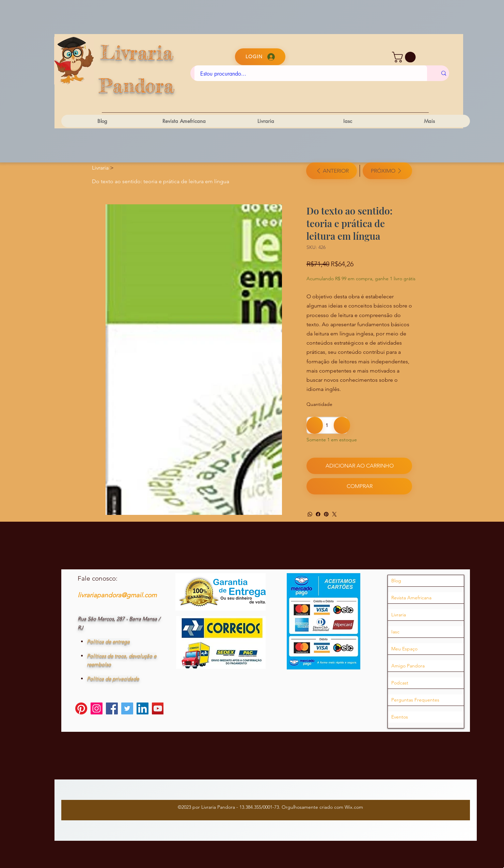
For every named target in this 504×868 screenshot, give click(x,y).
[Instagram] (97, 710)
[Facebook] (318, 514)
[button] (405, 57)
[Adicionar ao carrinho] (359, 466)
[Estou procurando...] (311, 74)
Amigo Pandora (408, 667)
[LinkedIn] (143, 710)
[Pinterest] (326, 514)
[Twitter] (334, 514)
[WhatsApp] (310, 514)
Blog (396, 582)
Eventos (400, 719)
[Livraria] (100, 168)
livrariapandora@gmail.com (117, 596)
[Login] (260, 57)
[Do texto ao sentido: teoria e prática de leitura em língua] (161, 181)
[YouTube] (158, 710)
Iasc (395, 633)
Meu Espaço (404, 650)
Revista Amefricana (411, 599)
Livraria (399, 616)
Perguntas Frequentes (415, 701)
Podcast (400, 684)
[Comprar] (359, 486)
